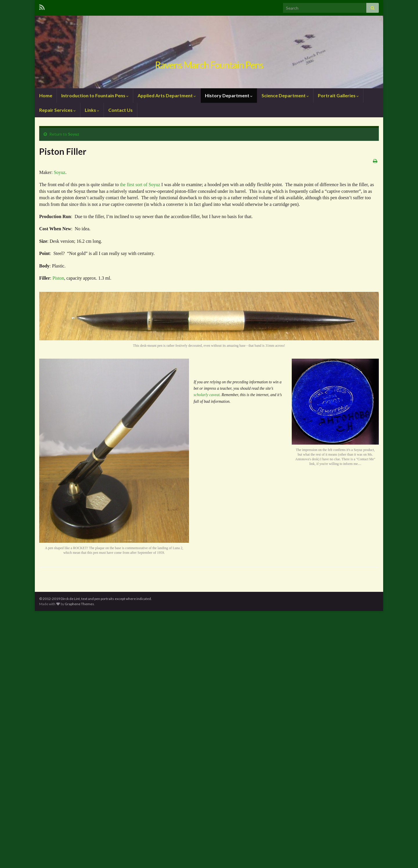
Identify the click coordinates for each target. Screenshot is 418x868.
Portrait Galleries (338, 95)
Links (92, 110)
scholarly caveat (207, 395)
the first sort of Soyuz (140, 185)
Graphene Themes (79, 604)
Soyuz (74, 134)
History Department (229, 95)
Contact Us (120, 110)
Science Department (285, 95)
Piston (58, 278)
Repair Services (57, 110)
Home (46, 95)
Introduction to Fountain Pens (95, 95)
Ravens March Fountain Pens (209, 65)
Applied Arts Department (167, 95)
